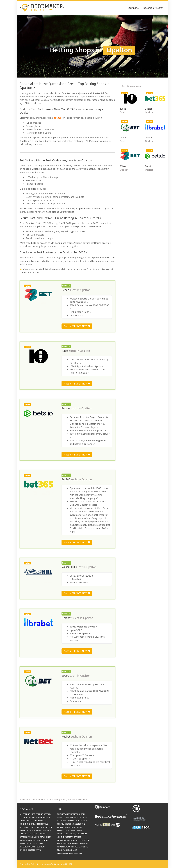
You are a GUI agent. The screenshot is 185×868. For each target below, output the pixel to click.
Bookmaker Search (153, 8)
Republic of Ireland (44, 800)
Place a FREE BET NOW (77, 326)
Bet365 (58, 118)
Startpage (133, 8)
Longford (59, 800)
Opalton (85, 290)
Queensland (71, 800)
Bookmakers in (27, 800)
